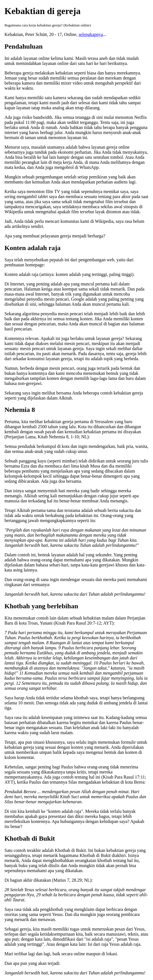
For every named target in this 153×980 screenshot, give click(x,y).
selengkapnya (91, 34)
